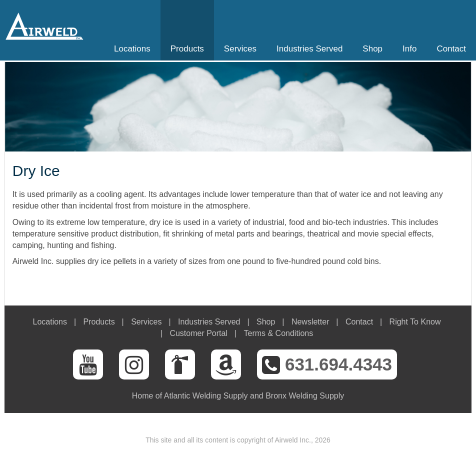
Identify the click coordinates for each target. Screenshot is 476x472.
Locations (132, 49)
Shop (372, 49)
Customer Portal (198, 333)
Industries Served (309, 49)
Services (240, 49)
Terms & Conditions (278, 333)
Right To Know (415, 322)
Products (187, 49)
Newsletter (310, 322)
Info (409, 49)
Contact (451, 49)
